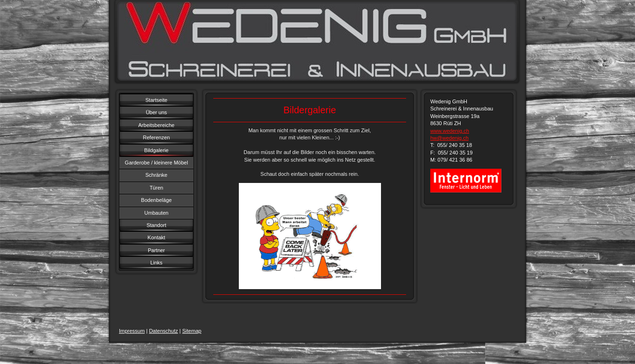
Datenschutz (163, 331)
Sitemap (192, 331)
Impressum (132, 331)
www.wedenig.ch (450, 131)
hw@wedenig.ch (449, 138)
